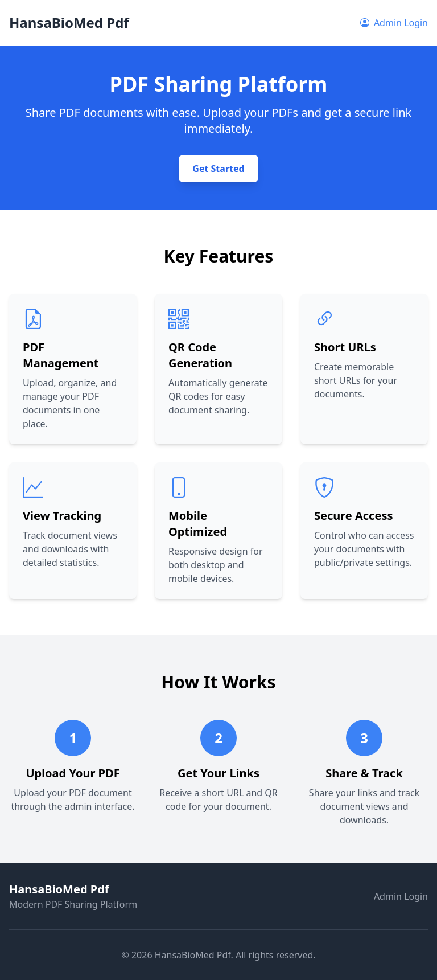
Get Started (218, 169)
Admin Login (394, 23)
